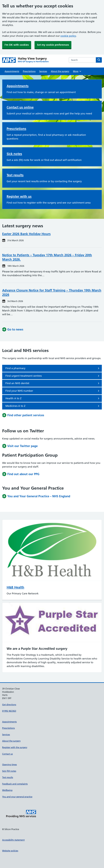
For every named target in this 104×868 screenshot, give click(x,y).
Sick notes (14, 154)
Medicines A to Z (53, 406)
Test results (15, 175)
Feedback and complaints (15, 784)
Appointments (12, 71)
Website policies (10, 851)
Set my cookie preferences (53, 45)
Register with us (19, 196)
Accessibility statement (13, 840)
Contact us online (20, 107)
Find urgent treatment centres (53, 376)
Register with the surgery (15, 747)
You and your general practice (17, 797)
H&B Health (15, 587)
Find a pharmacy (53, 368)
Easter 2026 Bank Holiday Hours (26, 234)
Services (43, 71)
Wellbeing (7, 790)
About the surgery (60, 71)
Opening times (9, 765)
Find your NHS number (53, 391)
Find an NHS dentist (53, 383)
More (77, 71)
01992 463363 (9, 711)
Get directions (9, 705)
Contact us (7, 754)
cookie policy (68, 36)
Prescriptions (29, 71)
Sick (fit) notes (9, 771)
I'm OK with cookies (17, 45)
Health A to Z (53, 398)
